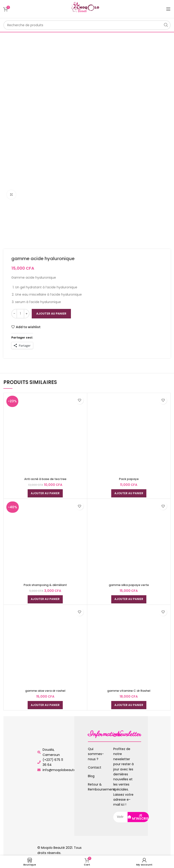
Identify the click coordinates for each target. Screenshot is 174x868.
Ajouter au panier (51, 314)
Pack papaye (129, 479)
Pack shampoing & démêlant (45, 585)
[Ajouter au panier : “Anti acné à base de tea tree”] (45, 493)
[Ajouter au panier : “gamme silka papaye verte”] (129, 599)
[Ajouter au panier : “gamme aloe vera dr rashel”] (45, 705)
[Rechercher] (87, 25)
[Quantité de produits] (20, 314)
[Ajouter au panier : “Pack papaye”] (129, 493)
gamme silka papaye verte (129, 585)
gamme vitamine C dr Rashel (129, 691)
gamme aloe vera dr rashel (45, 691)
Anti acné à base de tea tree (45, 479)
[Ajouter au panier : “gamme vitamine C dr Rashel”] (129, 705)
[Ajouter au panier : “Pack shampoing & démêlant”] (45, 599)
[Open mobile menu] (168, 9)
